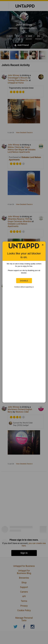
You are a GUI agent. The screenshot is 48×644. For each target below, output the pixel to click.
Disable (24, 281)
